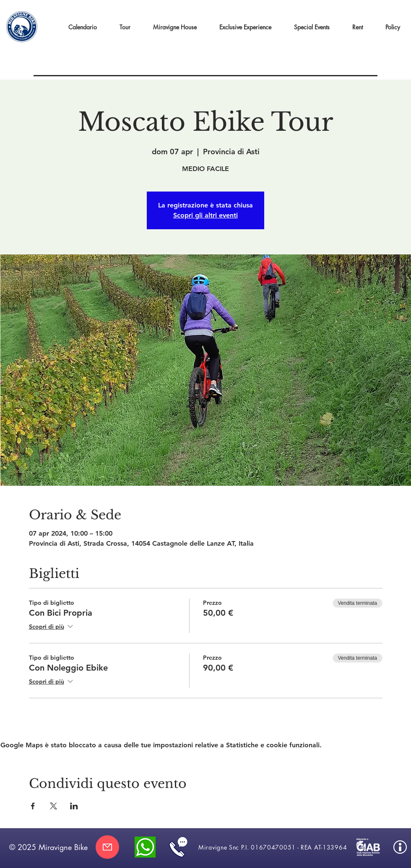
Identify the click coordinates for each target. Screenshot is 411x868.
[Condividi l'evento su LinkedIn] (74, 806)
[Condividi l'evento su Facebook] (33, 806)
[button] (245, 27)
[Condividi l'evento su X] (53, 806)
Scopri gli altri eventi (205, 215)
